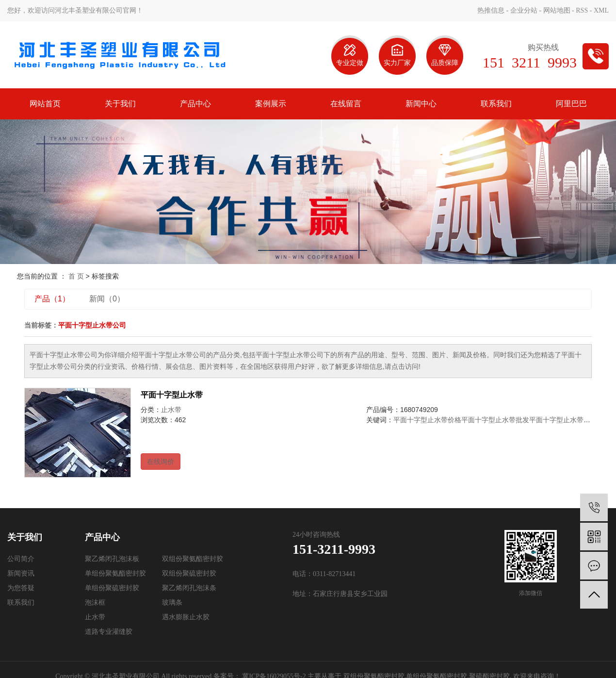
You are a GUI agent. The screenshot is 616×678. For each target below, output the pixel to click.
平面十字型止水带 (172, 395)
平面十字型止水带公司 (563, 420)
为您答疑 (21, 588)
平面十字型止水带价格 (427, 420)
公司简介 (21, 559)
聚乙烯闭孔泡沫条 (189, 588)
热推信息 (491, 10)
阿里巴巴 (571, 104)
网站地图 (557, 10)
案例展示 (271, 104)
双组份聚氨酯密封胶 (193, 559)
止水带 (171, 410)
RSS (582, 10)
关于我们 (120, 104)
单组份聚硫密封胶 (112, 588)
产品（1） (52, 299)
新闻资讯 (21, 573)
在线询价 (161, 462)
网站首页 (45, 104)
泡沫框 (95, 603)
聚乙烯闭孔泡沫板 (112, 559)
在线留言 (346, 104)
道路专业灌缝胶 (109, 632)
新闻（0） (107, 299)
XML (601, 10)
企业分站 (524, 10)
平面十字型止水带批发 (495, 420)
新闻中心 (421, 104)
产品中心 (195, 104)
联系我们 (496, 104)
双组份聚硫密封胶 (189, 573)
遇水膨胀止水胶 (186, 617)
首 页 (76, 276)
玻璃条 (172, 603)
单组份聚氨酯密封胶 (115, 573)
